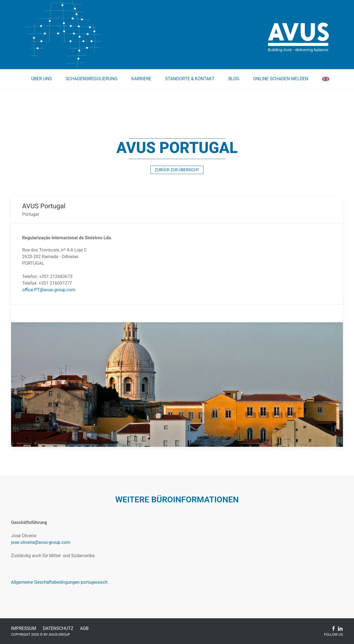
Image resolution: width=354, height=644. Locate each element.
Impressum (24, 628)
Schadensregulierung (91, 79)
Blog (234, 79)
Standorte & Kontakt (190, 79)
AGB (84, 628)
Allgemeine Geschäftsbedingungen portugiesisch (59, 582)
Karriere (141, 79)
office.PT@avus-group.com (49, 290)
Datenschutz (58, 628)
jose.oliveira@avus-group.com (41, 542)
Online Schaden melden (281, 79)
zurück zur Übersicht (177, 170)
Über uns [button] (42, 79)
